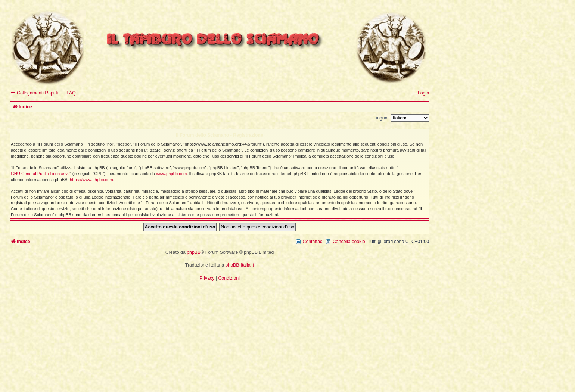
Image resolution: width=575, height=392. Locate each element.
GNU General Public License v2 (40, 174)
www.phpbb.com (171, 174)
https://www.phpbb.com (91, 180)
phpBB (194, 252)
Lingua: (381, 118)
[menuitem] (68, 93)
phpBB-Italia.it (240, 265)
